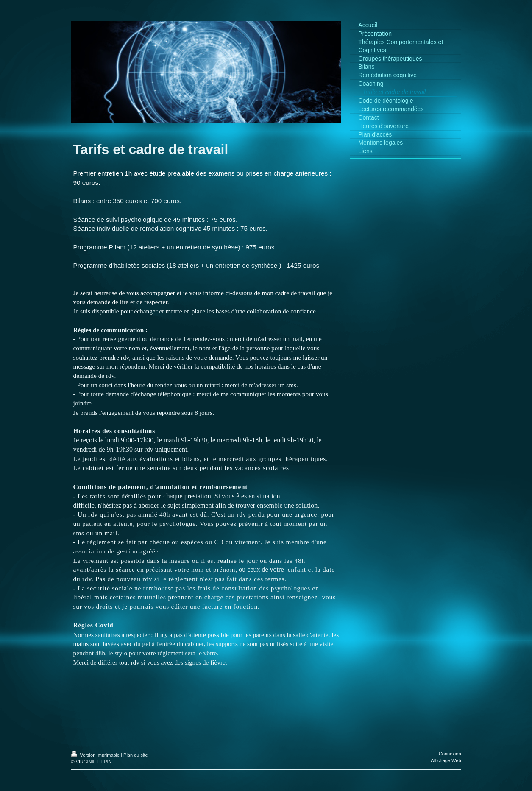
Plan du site (135, 755)
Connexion (450, 754)
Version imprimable (96, 755)
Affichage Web (446, 760)
